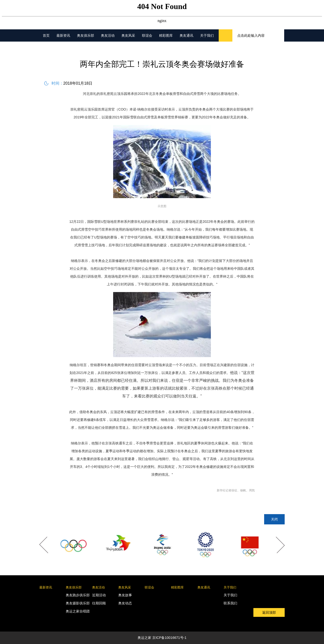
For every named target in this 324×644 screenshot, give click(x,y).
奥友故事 (125, 595)
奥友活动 (108, 35)
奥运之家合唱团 (78, 611)
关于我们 (207, 35)
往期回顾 (99, 603)
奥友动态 (125, 603)
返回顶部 (269, 612)
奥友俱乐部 (86, 35)
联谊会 (147, 35)
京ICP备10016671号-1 (169, 638)
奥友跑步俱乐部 (78, 595)
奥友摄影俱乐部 (78, 603)
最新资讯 (63, 35)
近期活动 (99, 595)
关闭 (274, 519)
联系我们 (230, 603)
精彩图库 (166, 35)
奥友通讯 (186, 35)
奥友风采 (128, 35)
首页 (46, 35)
